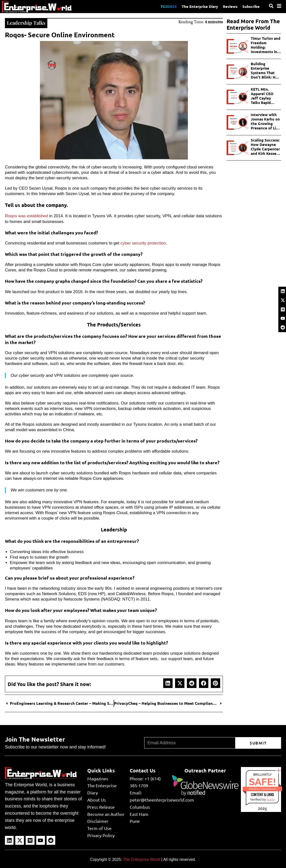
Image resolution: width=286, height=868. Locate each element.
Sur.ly (271, 799)
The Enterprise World (142, 859)
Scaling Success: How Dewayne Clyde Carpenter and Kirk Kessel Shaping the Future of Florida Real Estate (266, 147)
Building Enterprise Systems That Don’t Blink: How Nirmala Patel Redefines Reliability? (266, 70)
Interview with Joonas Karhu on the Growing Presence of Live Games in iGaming (265, 121)
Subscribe (251, 6)
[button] (168, 683)
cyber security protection (143, 243)
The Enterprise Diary (200, 6)
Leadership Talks (26, 23)
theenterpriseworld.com (262, 789)
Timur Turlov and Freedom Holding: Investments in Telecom (266, 45)
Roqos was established (27, 216)
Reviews (230, 6)
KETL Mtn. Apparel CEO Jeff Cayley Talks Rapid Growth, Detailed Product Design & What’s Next (264, 96)
